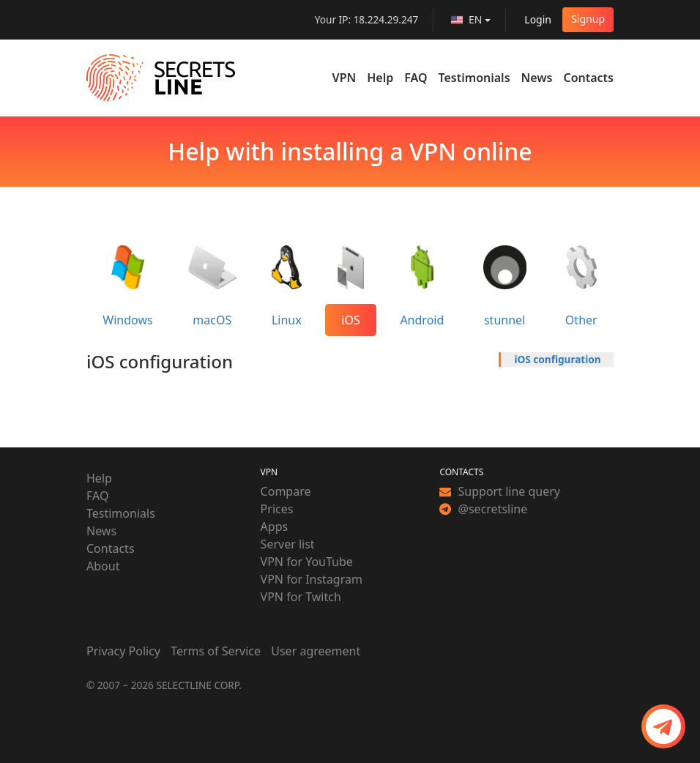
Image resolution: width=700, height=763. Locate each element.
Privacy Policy (123, 651)
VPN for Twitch (301, 597)
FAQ (416, 78)
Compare (286, 491)
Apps (275, 526)
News (537, 78)
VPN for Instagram (312, 579)
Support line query (500, 491)
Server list (288, 544)
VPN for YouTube (307, 562)
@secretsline (483, 509)
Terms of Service (216, 651)
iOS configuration (558, 359)
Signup (588, 19)
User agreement (316, 651)
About (103, 566)
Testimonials (474, 78)
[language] (471, 20)
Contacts (588, 78)
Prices (277, 509)
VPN (345, 78)
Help (380, 78)
